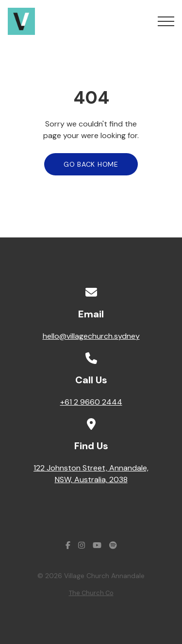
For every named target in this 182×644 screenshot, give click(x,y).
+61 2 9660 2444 (91, 402)
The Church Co (91, 593)
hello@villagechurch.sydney (91, 336)
